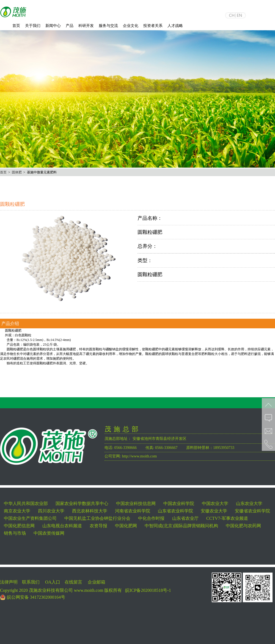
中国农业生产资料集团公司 (30, 518)
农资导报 (98, 526)
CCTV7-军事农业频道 (227, 518)
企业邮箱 (97, 582)
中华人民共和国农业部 (26, 503)
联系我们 (31, 582)
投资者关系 (153, 26)
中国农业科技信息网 (136, 503)
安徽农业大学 (214, 511)
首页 (16, 26)
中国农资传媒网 (49, 533)
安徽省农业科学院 (252, 511)
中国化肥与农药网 (243, 526)
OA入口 (53, 582)
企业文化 (131, 26)
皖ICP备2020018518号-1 (148, 590)
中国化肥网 (126, 526)
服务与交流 (108, 26)
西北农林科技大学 (90, 511)
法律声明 (9, 582)
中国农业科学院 (179, 503)
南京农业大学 (17, 511)
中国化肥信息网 (19, 526)
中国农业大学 (215, 503)
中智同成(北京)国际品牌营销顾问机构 (181, 526)
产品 (70, 26)
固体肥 (17, 172)
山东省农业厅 (185, 518)
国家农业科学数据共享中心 (82, 503)
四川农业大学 (51, 511)
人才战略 (175, 26)
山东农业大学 (249, 503)
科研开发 (86, 26)
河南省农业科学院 (133, 511)
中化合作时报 (151, 518)
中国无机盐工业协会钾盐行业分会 (97, 518)
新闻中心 (53, 26)
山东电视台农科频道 (62, 526)
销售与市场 (15, 533)
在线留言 (73, 582)
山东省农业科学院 (175, 511)
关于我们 (33, 26)
